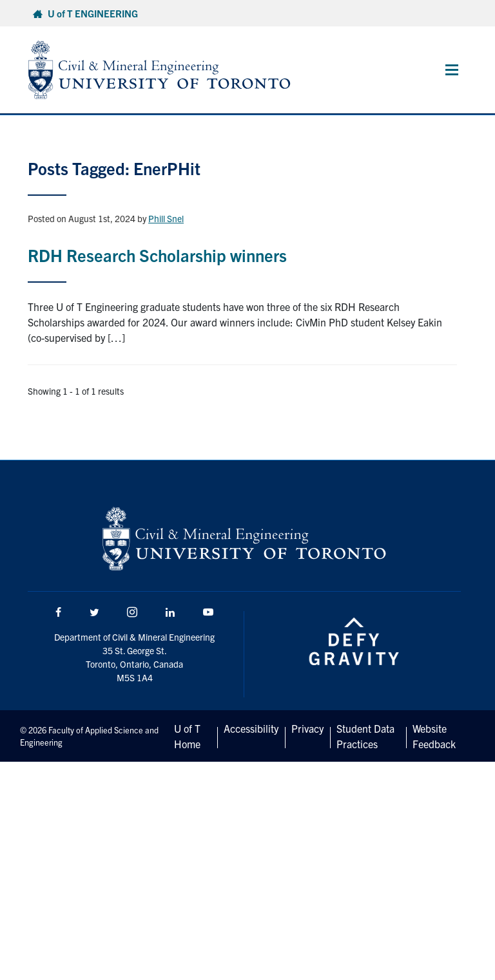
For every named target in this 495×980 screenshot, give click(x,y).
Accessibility (251, 728)
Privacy (307, 728)
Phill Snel (166, 218)
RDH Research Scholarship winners (157, 255)
